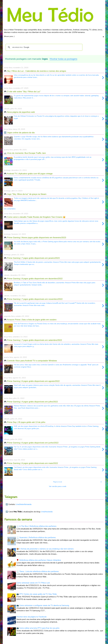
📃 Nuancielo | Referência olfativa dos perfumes (36, 538)
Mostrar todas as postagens (63, 59)
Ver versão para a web (58, 486)
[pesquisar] (44, 47)
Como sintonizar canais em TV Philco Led (33, 583)
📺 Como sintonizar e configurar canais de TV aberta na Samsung (43, 605)
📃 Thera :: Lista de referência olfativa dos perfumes (38, 571)
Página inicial (58, 482)
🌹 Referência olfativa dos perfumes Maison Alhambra (39, 560)
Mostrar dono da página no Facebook (32, 617)
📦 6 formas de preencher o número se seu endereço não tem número (45, 549)
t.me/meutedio (47, 512)
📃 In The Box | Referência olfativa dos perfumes (36, 526)
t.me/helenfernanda (24, 504)
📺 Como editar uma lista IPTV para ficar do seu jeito (38, 628)
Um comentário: (10, 209)
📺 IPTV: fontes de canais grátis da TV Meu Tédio (37, 594)
